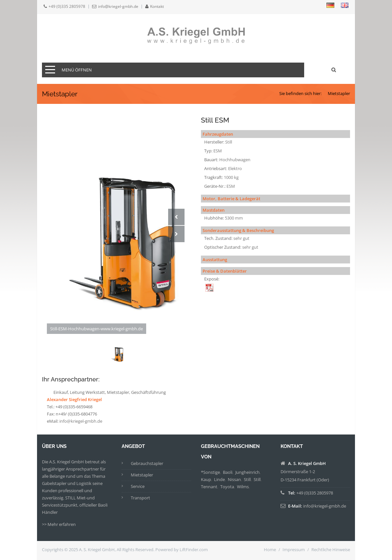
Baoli (228, 472)
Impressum (294, 550)
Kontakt (157, 7)
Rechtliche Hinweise (331, 550)
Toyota (227, 487)
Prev (176, 217)
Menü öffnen (77, 70)
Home (270, 550)
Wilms (243, 487)
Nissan (234, 479)
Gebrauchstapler (147, 463)
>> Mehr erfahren (59, 524)
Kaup (206, 479)
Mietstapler (339, 93)
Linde (219, 479)
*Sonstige (210, 472)
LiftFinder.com (194, 550)
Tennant (209, 487)
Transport (140, 498)
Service (138, 486)
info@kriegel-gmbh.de (118, 7)
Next (176, 234)
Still (247, 479)
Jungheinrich (247, 472)
